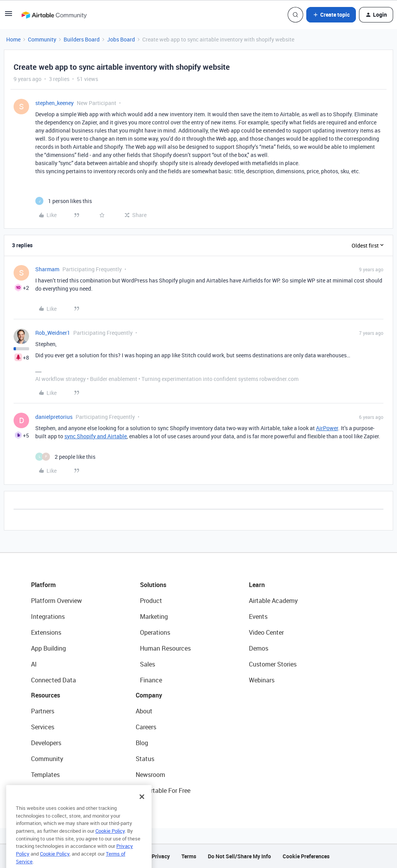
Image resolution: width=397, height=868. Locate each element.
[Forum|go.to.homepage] (54, 15)
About (144, 711)
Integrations (48, 617)
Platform (43, 585)
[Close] (142, 809)
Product (151, 601)
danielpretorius (54, 417)
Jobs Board (121, 39)
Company (149, 695)
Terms (189, 856)
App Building (48, 648)
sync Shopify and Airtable (96, 436)
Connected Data (54, 680)
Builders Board (82, 39)
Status (145, 759)
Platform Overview (56, 601)
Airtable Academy (273, 601)
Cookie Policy (110, 844)
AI (34, 664)
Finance (151, 680)
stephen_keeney (54, 103)
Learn (257, 585)
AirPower (327, 428)
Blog (142, 743)
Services (43, 727)
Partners (43, 711)
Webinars (262, 680)
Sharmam (47, 269)
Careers (146, 727)
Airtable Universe (54, 790)
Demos (259, 648)
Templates (45, 775)
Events (258, 617)
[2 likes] (65, 457)
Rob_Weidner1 (53, 333)
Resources (46, 695)
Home (13, 39)
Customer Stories (273, 664)
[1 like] (64, 201)
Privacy (161, 856)
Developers (46, 743)
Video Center (266, 632)
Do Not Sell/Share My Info (239, 856)
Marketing (154, 617)
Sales (148, 664)
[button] (9, 16)
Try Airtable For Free (163, 790)
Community (42, 39)
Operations (155, 632)
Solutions (153, 585)
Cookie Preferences (306, 856)
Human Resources (165, 648)
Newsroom (150, 775)
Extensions (46, 632)
